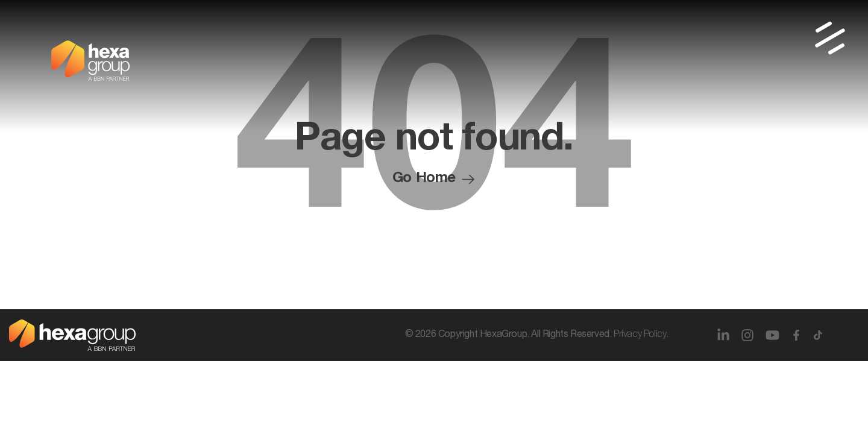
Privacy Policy (640, 335)
